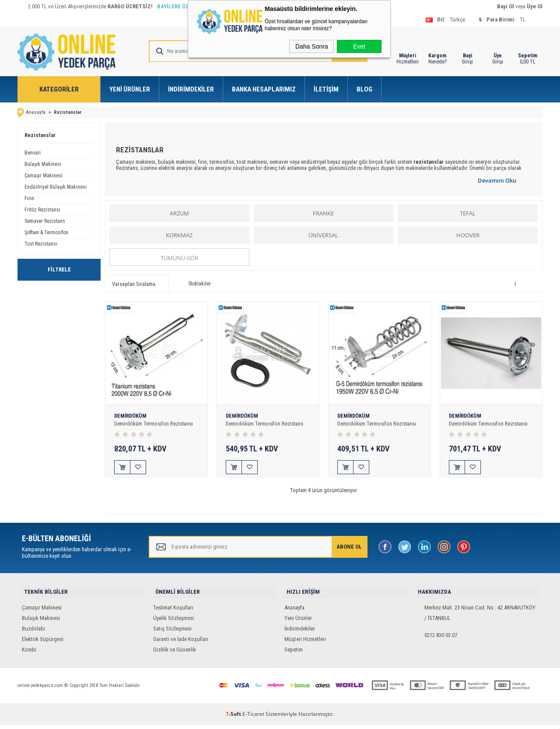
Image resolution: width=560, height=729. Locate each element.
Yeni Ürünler (130, 89)
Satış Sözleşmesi (172, 632)
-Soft (234, 718)
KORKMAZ (179, 235)
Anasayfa (294, 611)
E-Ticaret (253, 718)
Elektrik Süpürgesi (43, 643)
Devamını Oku (497, 180)
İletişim (326, 89)
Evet (359, 46)
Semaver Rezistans (45, 221)
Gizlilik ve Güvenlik (175, 653)
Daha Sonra (312, 46)
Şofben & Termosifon (46, 232)
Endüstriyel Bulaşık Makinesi (56, 187)
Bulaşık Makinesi (43, 164)
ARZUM (179, 213)
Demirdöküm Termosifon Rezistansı (154, 424)
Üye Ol (535, 6)
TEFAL (468, 213)
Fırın (29, 198)
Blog (364, 89)
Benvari (33, 152)
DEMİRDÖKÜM (131, 416)
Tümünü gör (179, 257)
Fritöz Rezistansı (42, 209)
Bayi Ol (506, 6)
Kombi (29, 653)
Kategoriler (59, 89)
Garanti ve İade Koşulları (181, 643)
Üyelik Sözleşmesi (173, 622)
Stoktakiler (194, 283)
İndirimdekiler (191, 89)
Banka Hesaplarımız (264, 89)
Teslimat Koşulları (173, 611)
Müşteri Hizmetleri (305, 643)
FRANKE (323, 213)
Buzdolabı (33, 632)
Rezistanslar (40, 135)
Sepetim (294, 653)
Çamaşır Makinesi (44, 175)
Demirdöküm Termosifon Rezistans (265, 424)
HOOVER (468, 235)
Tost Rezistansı (41, 243)
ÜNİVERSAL (323, 235)
